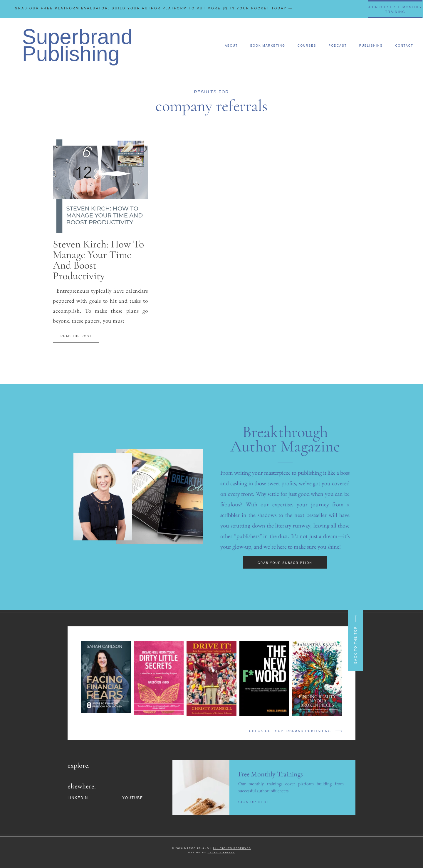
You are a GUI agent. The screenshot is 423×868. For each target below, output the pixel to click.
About (231, 46)
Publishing (371, 46)
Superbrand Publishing (77, 45)
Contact (404, 46)
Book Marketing (268, 46)
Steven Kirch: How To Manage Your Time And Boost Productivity (98, 260)
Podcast (338, 46)
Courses (307, 46)
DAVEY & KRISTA (221, 852)
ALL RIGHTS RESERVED (232, 848)
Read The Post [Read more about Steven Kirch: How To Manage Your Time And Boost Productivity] (76, 336)
